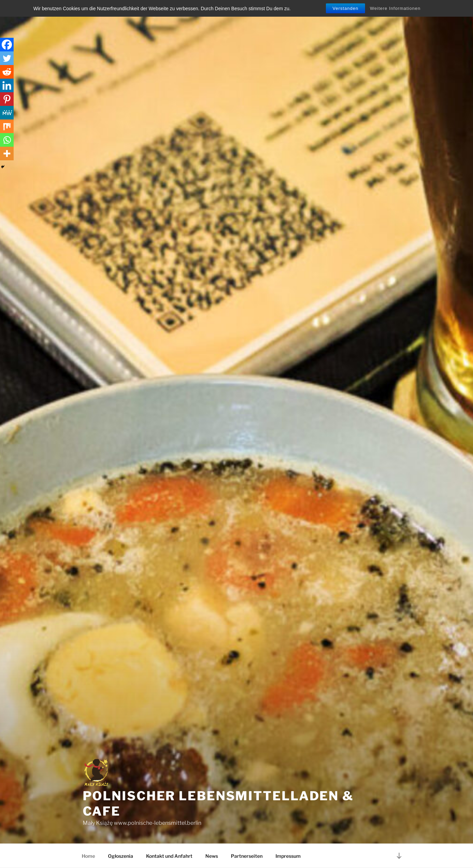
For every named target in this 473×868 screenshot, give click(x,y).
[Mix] (7, 126)
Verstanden (346, 8)
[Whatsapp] (7, 140)
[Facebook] (7, 45)
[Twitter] (7, 58)
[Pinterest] (7, 99)
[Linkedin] (7, 85)
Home (88, 856)
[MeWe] (7, 113)
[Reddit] (7, 72)
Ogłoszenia (121, 856)
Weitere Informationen (395, 8)
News (212, 856)
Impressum (288, 856)
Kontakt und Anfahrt (169, 856)
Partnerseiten (247, 856)
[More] (7, 154)
